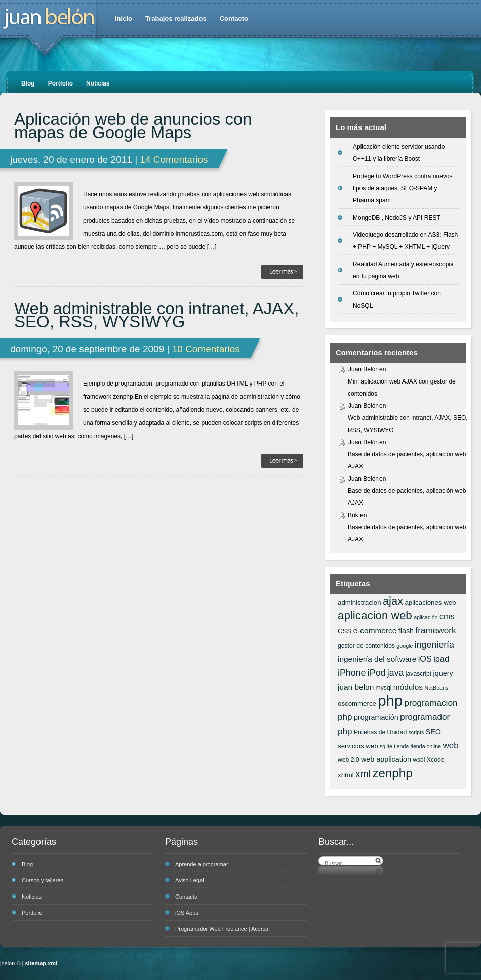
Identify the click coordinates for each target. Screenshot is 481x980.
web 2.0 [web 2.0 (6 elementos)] (349, 760)
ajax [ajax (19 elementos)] (393, 601)
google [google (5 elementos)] (405, 646)
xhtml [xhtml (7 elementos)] (346, 775)
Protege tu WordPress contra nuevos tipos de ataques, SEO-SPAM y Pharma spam (403, 188)
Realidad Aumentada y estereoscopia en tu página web (403, 270)
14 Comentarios (174, 160)
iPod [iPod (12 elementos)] (377, 673)
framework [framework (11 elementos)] (435, 630)
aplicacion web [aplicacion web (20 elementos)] (375, 615)
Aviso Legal (190, 880)
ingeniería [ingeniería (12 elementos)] (434, 645)
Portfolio (61, 83)
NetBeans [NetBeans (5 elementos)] (436, 688)
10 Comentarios (206, 349)
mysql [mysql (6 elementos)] (384, 688)
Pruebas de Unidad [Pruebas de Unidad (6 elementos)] (380, 732)
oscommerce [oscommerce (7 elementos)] (357, 704)
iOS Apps (187, 913)
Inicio (124, 18)
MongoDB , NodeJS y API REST (397, 218)
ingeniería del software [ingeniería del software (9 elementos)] (377, 659)
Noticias (98, 83)
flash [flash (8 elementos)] (406, 631)
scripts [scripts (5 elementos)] (416, 732)
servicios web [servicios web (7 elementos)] (358, 746)
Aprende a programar (202, 864)
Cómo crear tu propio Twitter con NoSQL (397, 300)
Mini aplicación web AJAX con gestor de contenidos (402, 388)
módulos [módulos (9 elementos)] (408, 687)
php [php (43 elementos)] (390, 700)
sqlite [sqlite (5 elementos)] (386, 746)
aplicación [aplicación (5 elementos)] (426, 617)
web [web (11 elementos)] (450, 745)
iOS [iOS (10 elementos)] (425, 659)
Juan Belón (364, 369)
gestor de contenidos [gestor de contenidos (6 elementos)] (366, 646)
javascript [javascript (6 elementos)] (418, 674)
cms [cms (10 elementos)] (447, 616)
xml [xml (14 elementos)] (363, 774)
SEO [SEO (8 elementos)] (433, 732)
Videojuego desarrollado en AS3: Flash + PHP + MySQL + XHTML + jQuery (405, 241)
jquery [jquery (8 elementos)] (443, 673)
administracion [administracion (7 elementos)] (359, 602)
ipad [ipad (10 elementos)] (441, 659)
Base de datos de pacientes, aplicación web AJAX (407, 460)
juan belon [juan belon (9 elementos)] (356, 687)
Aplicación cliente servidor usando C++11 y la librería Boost (399, 153)
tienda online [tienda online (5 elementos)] (426, 746)
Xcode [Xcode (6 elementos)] (436, 760)
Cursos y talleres (43, 880)
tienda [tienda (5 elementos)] (401, 746)
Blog (28, 83)
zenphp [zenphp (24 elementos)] (392, 773)
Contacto (234, 18)
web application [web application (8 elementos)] (386, 759)
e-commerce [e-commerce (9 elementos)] (375, 631)
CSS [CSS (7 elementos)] (345, 631)
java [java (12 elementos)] (396, 673)
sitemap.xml (42, 963)
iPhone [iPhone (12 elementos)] (352, 673)
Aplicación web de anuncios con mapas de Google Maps (133, 126)
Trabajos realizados (176, 18)
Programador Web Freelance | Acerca (222, 929)
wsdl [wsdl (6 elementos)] (419, 760)
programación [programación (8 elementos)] (376, 717)
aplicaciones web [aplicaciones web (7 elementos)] (430, 602)
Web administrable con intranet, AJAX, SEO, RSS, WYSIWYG (157, 315)
